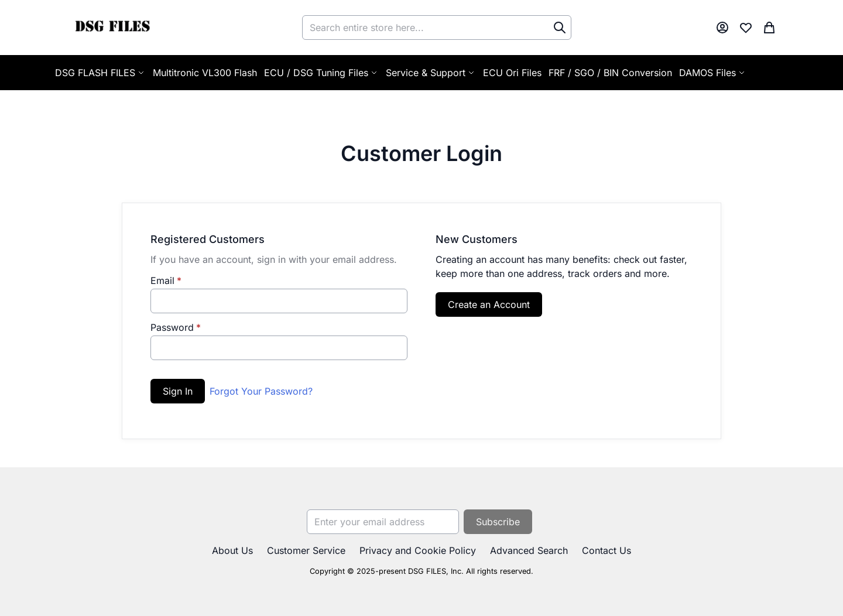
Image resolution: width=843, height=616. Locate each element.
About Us (232, 550)
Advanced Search (529, 550)
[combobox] (437, 28)
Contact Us (606, 550)
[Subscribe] (498, 522)
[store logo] (112, 28)
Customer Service (306, 550)
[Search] (560, 28)
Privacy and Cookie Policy (418, 550)
